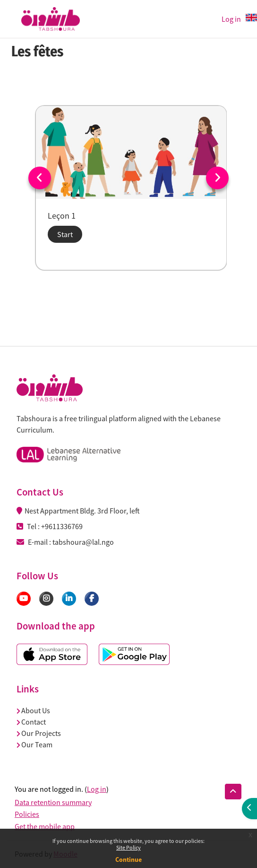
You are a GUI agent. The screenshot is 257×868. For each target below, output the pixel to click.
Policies (27, 814)
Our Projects (39, 733)
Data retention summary (53, 802)
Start (65, 234)
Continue (128, 859)
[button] (233, 792)
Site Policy (128, 847)
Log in (231, 19)
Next (217, 178)
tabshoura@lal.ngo (83, 542)
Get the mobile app (45, 826)
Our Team (34, 744)
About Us (33, 710)
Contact (31, 722)
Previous (40, 178)
